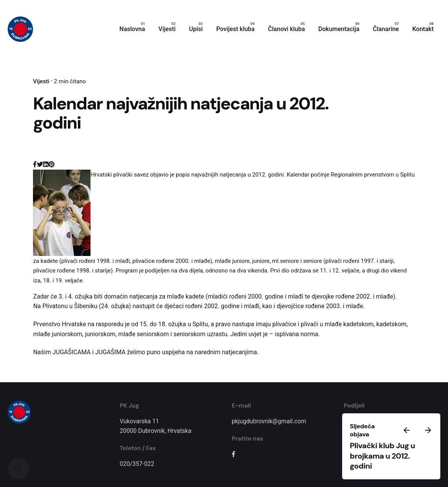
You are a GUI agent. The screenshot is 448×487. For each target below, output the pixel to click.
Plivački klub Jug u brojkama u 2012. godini (382, 456)
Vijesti (41, 81)
